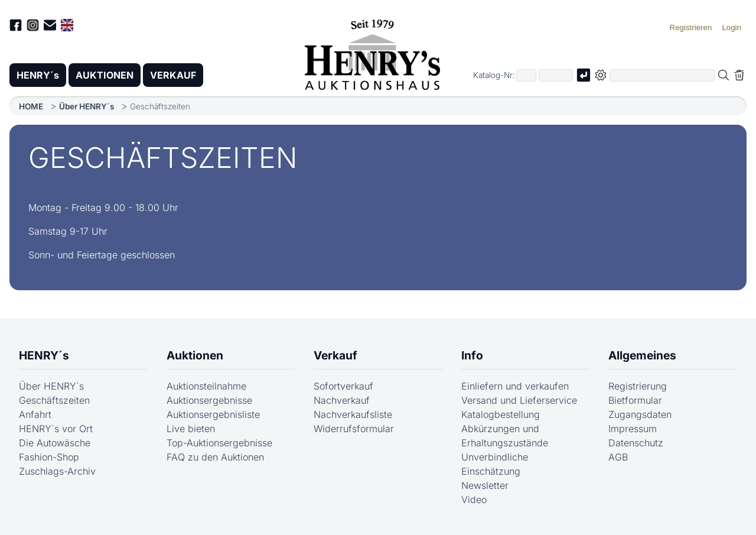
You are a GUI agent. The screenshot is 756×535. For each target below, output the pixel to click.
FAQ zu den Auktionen (215, 457)
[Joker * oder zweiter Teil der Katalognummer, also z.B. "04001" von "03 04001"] (556, 75)
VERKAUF (173, 75)
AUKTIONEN (105, 75)
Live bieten (191, 429)
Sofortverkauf (343, 386)
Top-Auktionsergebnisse (219, 443)
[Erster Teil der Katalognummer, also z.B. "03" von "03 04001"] (526, 75)
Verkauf (335, 355)
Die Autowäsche (55, 443)
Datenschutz (636, 443)
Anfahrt (35, 414)
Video (474, 500)
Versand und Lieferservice (519, 400)
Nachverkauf (342, 400)
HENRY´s (38, 75)
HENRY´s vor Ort (56, 429)
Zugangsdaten (640, 414)
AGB (618, 457)
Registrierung (638, 386)
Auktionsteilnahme (206, 386)
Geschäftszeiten (54, 400)
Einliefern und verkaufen (515, 386)
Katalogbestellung (501, 414)
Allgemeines (642, 355)
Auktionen (195, 355)
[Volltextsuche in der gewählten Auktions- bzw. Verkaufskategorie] (662, 75)
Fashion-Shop (49, 457)
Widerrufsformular (354, 429)
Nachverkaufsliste (353, 414)
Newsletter (485, 485)
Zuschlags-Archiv (57, 471)
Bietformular (635, 400)
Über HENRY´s (87, 106)
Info (472, 355)
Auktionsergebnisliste (213, 414)
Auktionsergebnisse (209, 400)
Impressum (633, 429)
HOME (31, 106)
